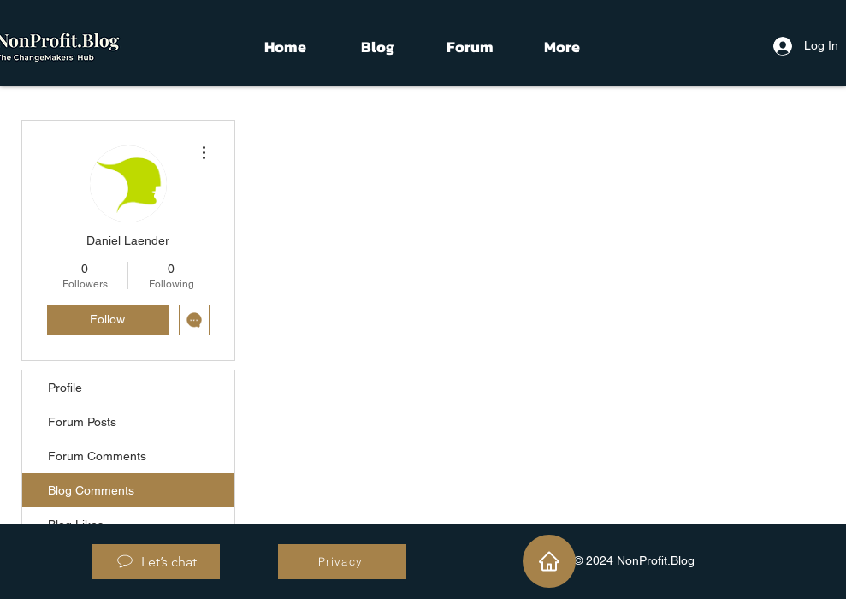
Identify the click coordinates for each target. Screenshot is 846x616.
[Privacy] (342, 562)
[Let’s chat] (156, 562)
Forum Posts (82, 422)
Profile (65, 388)
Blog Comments (91, 490)
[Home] (549, 561)
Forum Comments (97, 456)
